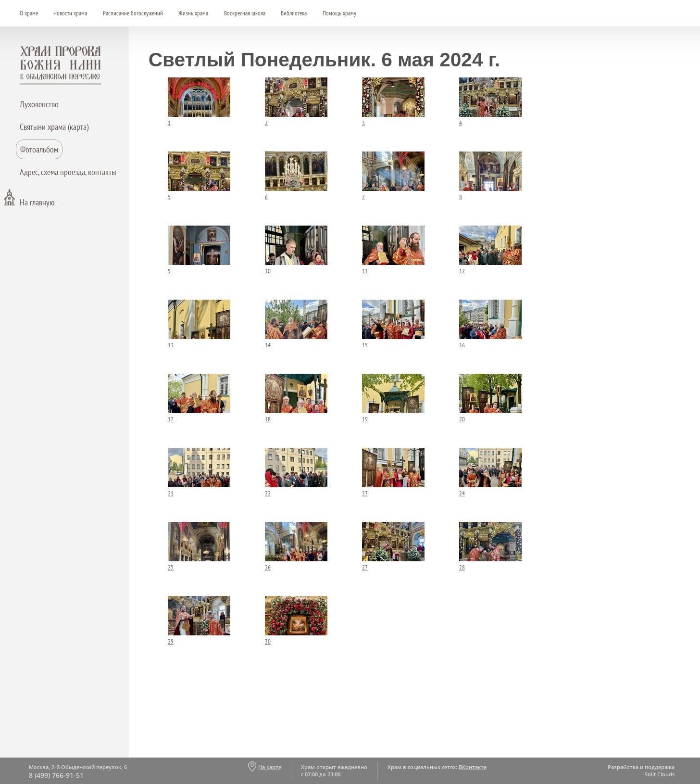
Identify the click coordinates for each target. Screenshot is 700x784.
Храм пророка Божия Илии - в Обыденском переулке (61, 65)
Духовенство (39, 104)
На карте (270, 767)
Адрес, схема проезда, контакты (68, 172)
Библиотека (294, 13)
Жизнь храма (193, 13)
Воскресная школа (245, 13)
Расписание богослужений (133, 13)
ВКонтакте (473, 767)
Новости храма (70, 13)
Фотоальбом (39, 149)
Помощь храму (339, 13)
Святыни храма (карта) (54, 127)
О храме (29, 13)
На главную (37, 202)
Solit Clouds (660, 774)
